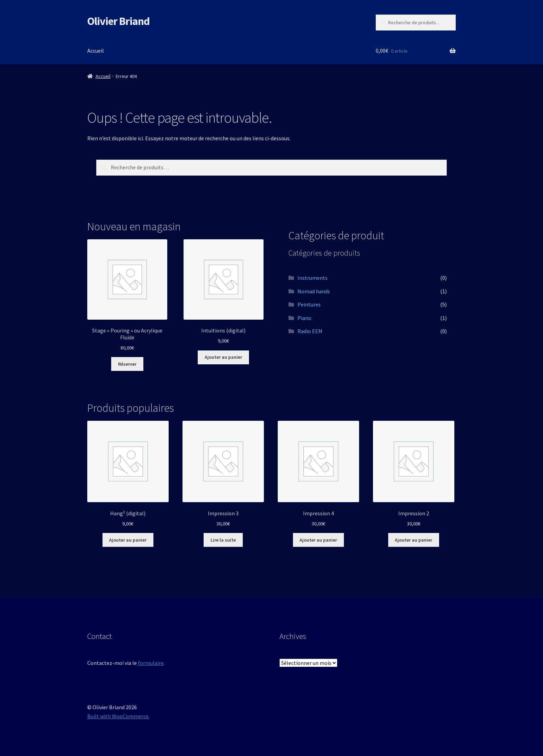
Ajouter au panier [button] (223, 357)
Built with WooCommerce (118, 716)
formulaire (151, 663)
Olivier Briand (118, 21)
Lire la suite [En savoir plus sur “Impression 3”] (223, 540)
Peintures (309, 304)
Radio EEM (310, 331)
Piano (304, 318)
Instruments (313, 278)
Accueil (96, 51)
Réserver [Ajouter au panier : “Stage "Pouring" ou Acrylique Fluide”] (127, 364)
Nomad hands (314, 291)
